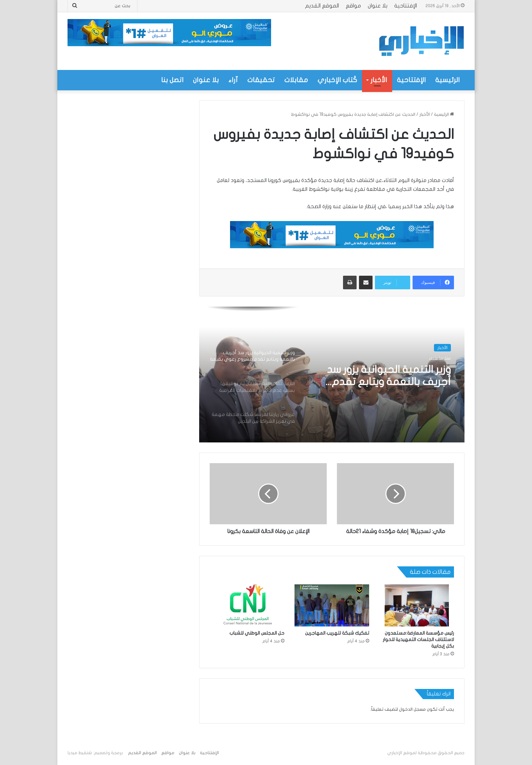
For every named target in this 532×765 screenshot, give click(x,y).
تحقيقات (261, 80)
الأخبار (379, 80)
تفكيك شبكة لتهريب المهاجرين (337, 633)
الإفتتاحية (406, 6)
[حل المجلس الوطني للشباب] (247, 605)
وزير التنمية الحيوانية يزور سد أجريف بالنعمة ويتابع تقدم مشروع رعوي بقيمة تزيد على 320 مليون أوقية (385, 376)
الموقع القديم (322, 6)
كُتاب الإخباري (337, 80)
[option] (332, 375)
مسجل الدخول (412, 709)
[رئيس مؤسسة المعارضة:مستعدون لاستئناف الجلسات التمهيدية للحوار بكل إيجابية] (417, 605)
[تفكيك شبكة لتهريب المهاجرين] (332, 605)
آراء (233, 80)
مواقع (353, 6)
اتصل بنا (172, 80)
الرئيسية (448, 80)
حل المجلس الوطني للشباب (257, 633)
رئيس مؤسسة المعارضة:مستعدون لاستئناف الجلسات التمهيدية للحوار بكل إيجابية (418, 640)
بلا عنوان (378, 6)
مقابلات (296, 80)
